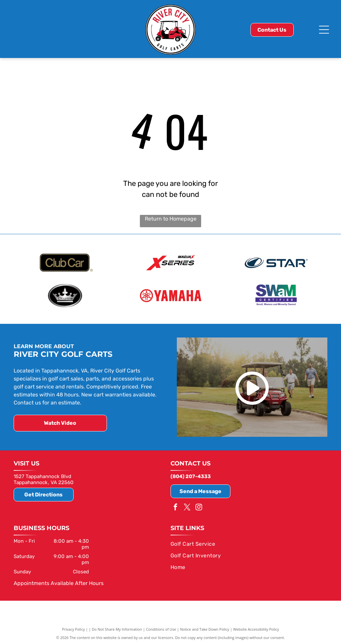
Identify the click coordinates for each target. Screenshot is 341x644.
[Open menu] (324, 30)
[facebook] (175, 507)
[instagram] (199, 507)
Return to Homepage (171, 219)
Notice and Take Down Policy (205, 628)
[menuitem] (246, 543)
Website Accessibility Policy (256, 628)
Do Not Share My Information (117, 628)
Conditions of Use (161, 628)
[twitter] (187, 507)
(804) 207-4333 (191, 476)
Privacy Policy (73, 628)
